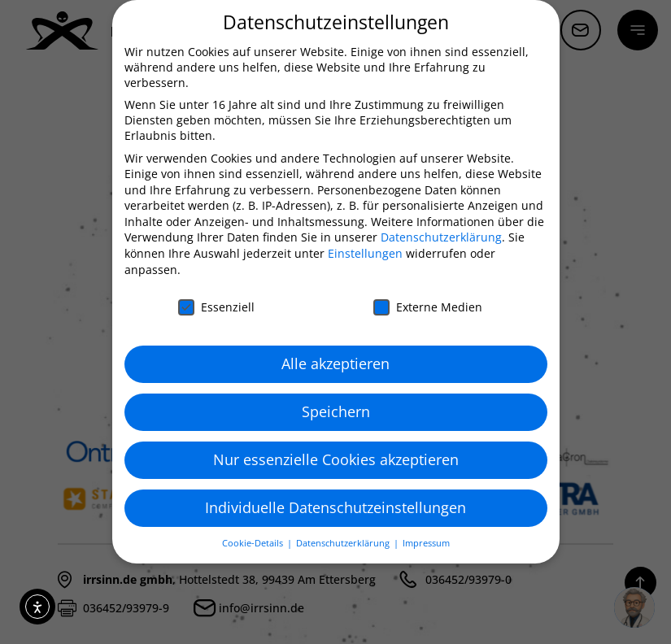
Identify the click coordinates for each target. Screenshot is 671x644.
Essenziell (216, 307)
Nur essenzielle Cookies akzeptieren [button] (336, 459)
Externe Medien (428, 307)
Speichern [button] (336, 411)
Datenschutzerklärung (441, 237)
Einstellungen (365, 253)
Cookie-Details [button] (254, 543)
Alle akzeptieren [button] (335, 363)
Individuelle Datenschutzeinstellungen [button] (335, 507)
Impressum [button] (426, 543)
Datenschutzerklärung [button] (344, 543)
